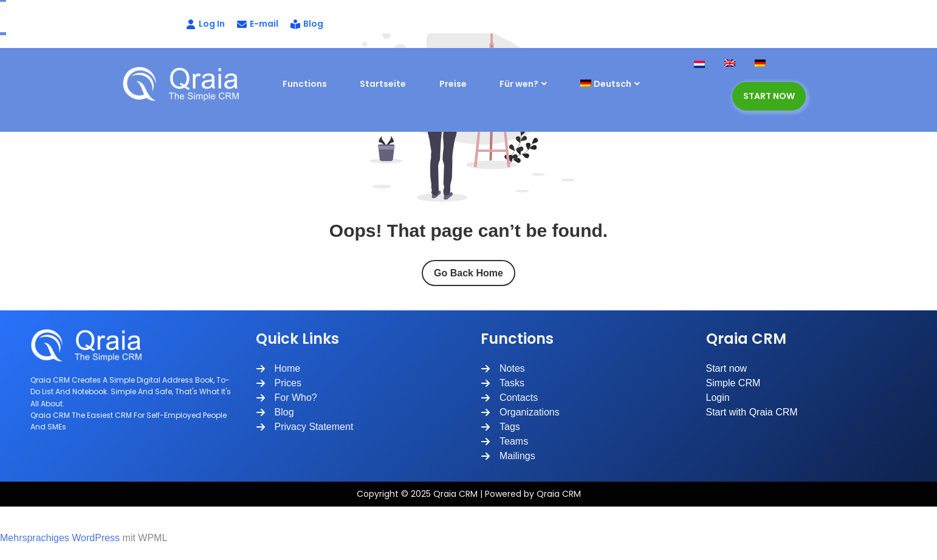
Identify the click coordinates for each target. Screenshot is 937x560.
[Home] (278, 369)
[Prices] (279, 383)
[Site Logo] (186, 84)
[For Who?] (287, 398)
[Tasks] (503, 383)
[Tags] (500, 427)
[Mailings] (508, 456)
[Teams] (504, 442)
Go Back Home (468, 273)
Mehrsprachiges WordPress (60, 538)
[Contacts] (509, 398)
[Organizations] (520, 412)
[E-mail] (258, 24)
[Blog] (307, 24)
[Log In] (175, 24)
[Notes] (503, 369)
